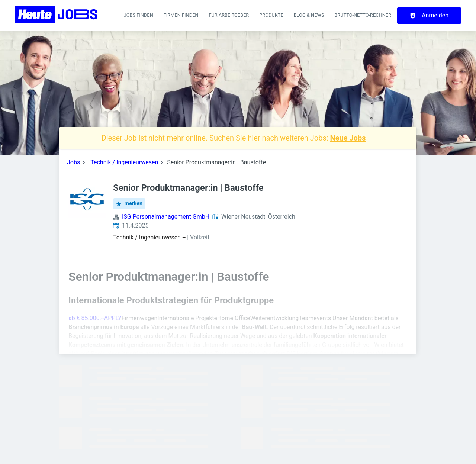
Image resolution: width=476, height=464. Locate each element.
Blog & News (309, 15)
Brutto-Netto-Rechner (363, 15)
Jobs (73, 162)
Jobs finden (139, 15)
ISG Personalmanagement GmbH (166, 217)
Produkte (271, 15)
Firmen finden (181, 15)
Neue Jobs (348, 138)
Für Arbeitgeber (229, 15)
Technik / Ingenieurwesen (124, 162)
